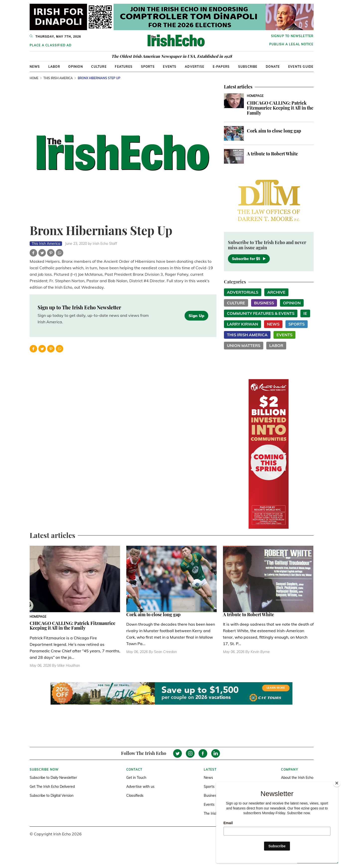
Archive (276, 292)
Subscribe (248, 67)
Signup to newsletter (292, 36)
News (35, 67)
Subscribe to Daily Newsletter (53, 778)
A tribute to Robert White (272, 154)
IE (305, 313)
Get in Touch (136, 778)
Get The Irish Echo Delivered (52, 787)
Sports (148, 67)
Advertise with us (140, 787)
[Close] (337, 783)
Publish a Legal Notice (291, 44)
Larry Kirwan (242, 324)
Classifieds (135, 796)
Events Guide (301, 67)
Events (170, 67)
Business (264, 303)
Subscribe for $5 (249, 259)
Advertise (195, 67)
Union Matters (244, 345)
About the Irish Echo (297, 778)
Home (34, 78)
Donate (273, 67)
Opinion (75, 67)
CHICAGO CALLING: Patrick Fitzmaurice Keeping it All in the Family (280, 108)
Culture (99, 67)
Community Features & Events (261, 313)
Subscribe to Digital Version (52, 796)
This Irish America (58, 78)
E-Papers (221, 67)
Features (124, 67)
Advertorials (243, 292)
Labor (54, 67)
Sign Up (196, 316)
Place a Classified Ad (51, 45)
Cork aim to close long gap (274, 131)
